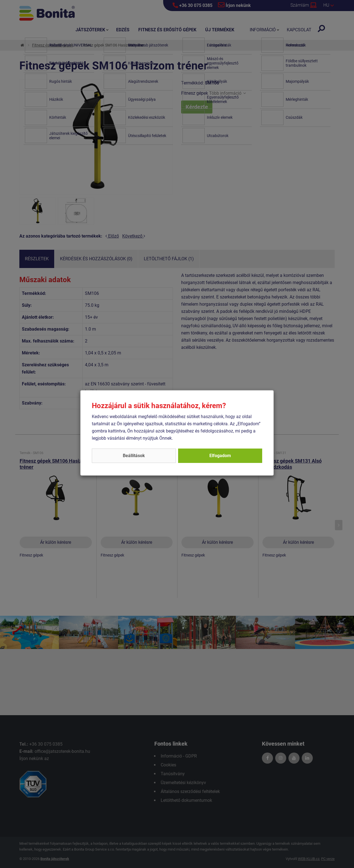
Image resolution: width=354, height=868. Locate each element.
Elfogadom (220, 456)
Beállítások (134, 456)
